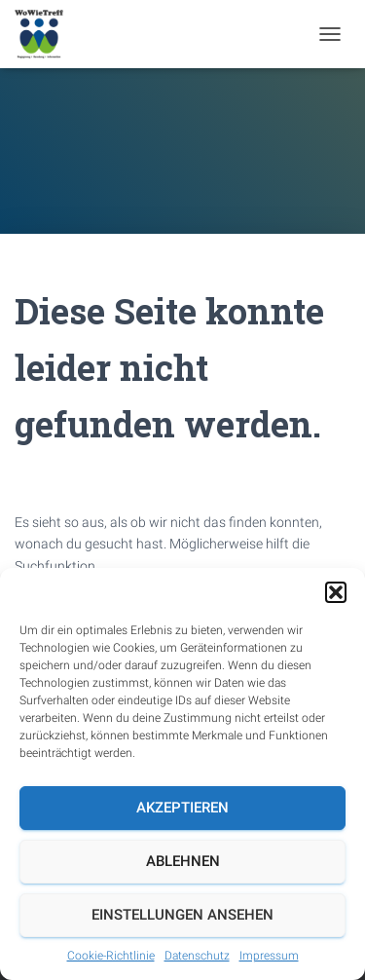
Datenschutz (197, 956)
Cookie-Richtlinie (111, 956)
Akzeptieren (182, 808)
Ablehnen (183, 861)
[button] (336, 592)
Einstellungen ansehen (182, 915)
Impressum (269, 956)
